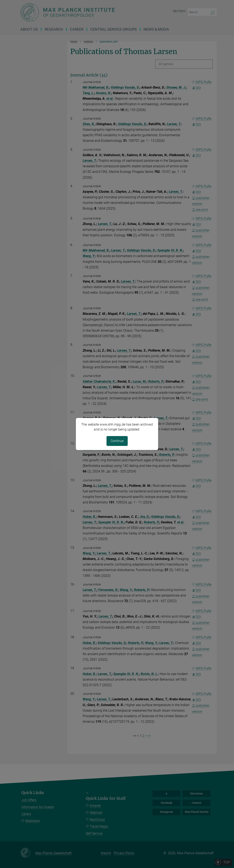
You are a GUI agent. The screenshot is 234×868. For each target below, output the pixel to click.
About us (29, 29)
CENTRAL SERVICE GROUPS (114, 29)
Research (54, 29)
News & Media (156, 29)
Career (77, 29)
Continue (117, 441)
